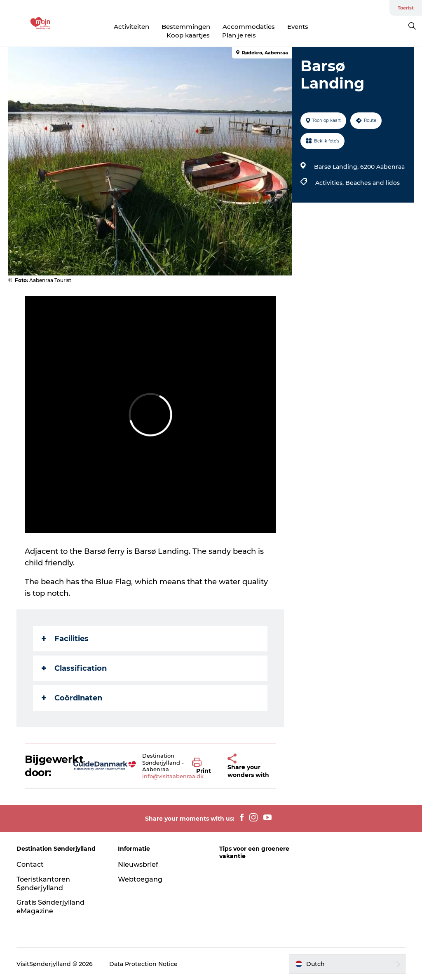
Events (298, 27)
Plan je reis (239, 35)
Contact (30, 864)
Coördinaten (72, 698)
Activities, (330, 183)
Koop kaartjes (188, 35)
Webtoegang (140, 879)
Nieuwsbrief (138, 864)
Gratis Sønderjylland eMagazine (50, 907)
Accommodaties (249, 27)
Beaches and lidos (373, 183)
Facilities (65, 639)
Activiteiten (131, 27)
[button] (204, 766)
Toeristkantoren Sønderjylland (43, 884)
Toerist (406, 8)
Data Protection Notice (143, 964)
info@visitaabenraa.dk (173, 776)
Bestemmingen (186, 27)
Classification (74, 668)
